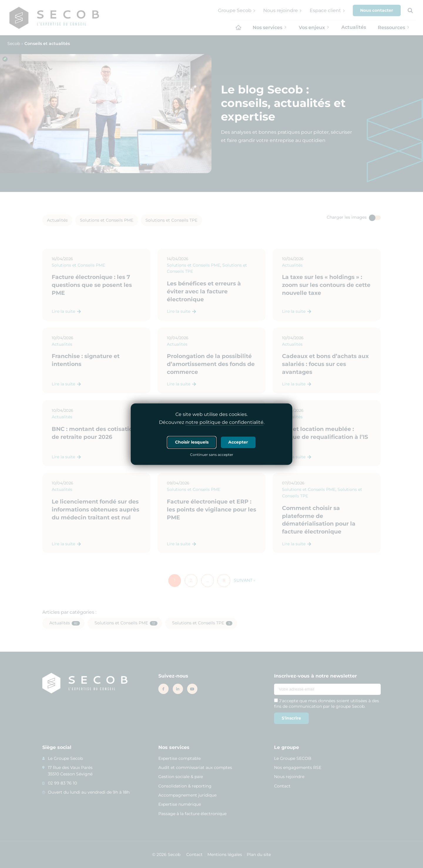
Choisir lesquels (192, 442)
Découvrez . (212, 422)
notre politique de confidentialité (224, 422)
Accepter (238, 442)
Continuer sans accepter (212, 455)
